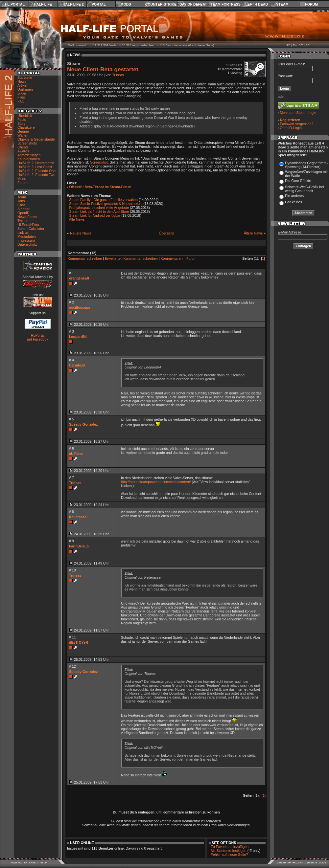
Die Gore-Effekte (298, 181)
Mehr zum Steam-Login (298, 113)
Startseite (25, 78)
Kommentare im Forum (179, 258)
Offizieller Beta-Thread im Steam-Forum (100, 187)
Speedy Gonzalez (83, 424)
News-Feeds (27, 217)
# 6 (71, 448)
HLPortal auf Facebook (38, 337)
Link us (23, 233)
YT (301, 45)
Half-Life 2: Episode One (36, 171)
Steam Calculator (31, 229)
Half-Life (43, 4)
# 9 (71, 541)
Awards (23, 151)
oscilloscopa (80, 307)
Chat (21, 205)
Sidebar (23, 209)
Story (22, 123)
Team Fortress (226, 4)
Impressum (26, 240)
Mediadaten (27, 236)
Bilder (22, 93)
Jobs (21, 201)
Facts (22, 120)
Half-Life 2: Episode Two (36, 175)
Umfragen (25, 89)
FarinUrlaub (79, 546)
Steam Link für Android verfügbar (95, 215)
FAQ (21, 101)
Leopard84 (78, 337)
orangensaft (79, 278)
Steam (282, 4)
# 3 (71, 331)
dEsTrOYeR (79, 642)
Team (22, 197)
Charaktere (26, 127)
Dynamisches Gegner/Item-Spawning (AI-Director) (306, 165)
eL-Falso (76, 454)
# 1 (71, 273)
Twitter (23, 221)
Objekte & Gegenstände (36, 139)
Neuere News (81, 233)
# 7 (71, 478)
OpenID (23, 213)
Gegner (23, 131)
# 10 (72, 570)
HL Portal (15, 4)
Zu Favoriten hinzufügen (230, 847)
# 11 (72, 637)
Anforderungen (29, 155)
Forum (311, 4)
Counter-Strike (161, 4)
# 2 (71, 302)
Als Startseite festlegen (229, 851)
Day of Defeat (193, 4)
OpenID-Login (291, 128)
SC (308, 45)
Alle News (77, 219)
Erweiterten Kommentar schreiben (131, 258)
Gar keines (294, 202)
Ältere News (253, 233)
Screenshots (27, 143)
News (22, 81)
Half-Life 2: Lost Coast (35, 167)
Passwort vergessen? (297, 124)
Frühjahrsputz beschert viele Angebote (99, 208)
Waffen (23, 135)
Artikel (22, 85)
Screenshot (99, 162)
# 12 (72, 666)
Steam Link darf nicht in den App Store (99, 211)
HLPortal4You (28, 225)
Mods (126, 4)
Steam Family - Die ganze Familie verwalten (104, 200)
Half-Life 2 (73, 4)
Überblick (25, 116)
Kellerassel (78, 517)
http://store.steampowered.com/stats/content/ (156, 482)
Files (21, 97)
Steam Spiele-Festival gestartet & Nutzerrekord (106, 204)
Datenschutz (27, 244)
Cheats (23, 147)
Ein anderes (294, 196)
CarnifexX (77, 365)
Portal (99, 4)
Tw (295, 45)
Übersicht (166, 233)
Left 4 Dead (257, 4)
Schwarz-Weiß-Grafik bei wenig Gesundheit (304, 189)
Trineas (118, 75)
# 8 (71, 512)
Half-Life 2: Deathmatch (36, 163)
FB (288, 45)
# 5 (71, 419)
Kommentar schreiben (85, 258)
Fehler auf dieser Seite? (229, 855)
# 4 (71, 360)
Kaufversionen (29, 159)
